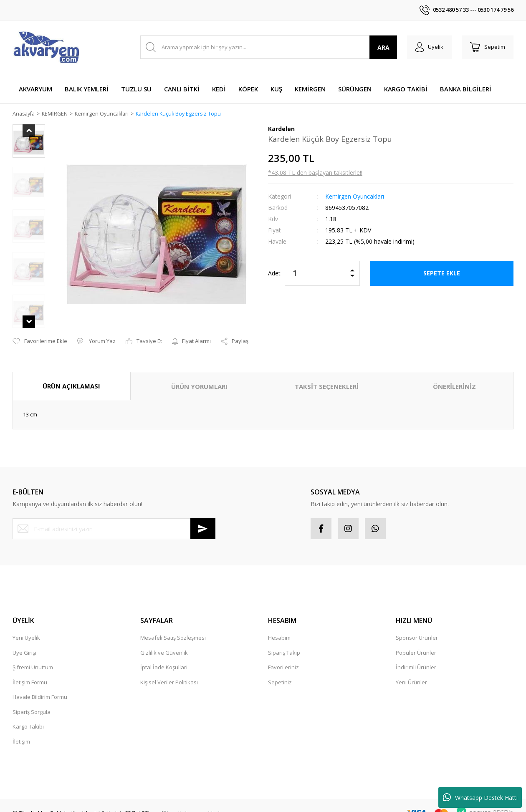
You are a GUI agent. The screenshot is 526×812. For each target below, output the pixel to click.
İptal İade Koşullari (164, 658)
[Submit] (203, 519)
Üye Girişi (24, 643)
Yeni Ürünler (411, 673)
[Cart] (488, 47)
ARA (383, 47)
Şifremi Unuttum (33, 658)
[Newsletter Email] (114, 519)
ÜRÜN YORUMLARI (199, 377)
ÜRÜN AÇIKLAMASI (71, 376)
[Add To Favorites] (40, 332)
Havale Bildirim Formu (40, 687)
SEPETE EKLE (442, 274)
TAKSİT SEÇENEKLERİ (327, 377)
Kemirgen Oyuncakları (355, 197)
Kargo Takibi (28, 717)
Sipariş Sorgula (32, 702)
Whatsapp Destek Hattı (480, 797)
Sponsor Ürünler (417, 628)
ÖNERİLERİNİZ (454, 377)
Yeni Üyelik (26, 628)
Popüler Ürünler (416, 643)
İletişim (21, 732)
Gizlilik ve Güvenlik (164, 643)
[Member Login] (429, 47)
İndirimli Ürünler (416, 658)
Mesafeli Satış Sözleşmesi (173, 628)
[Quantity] (322, 274)
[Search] (269, 47)
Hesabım (279, 628)
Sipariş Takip (284, 643)
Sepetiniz (280, 673)
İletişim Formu (30, 673)
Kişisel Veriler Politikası (169, 673)
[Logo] (46, 47)
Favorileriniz (283, 658)
